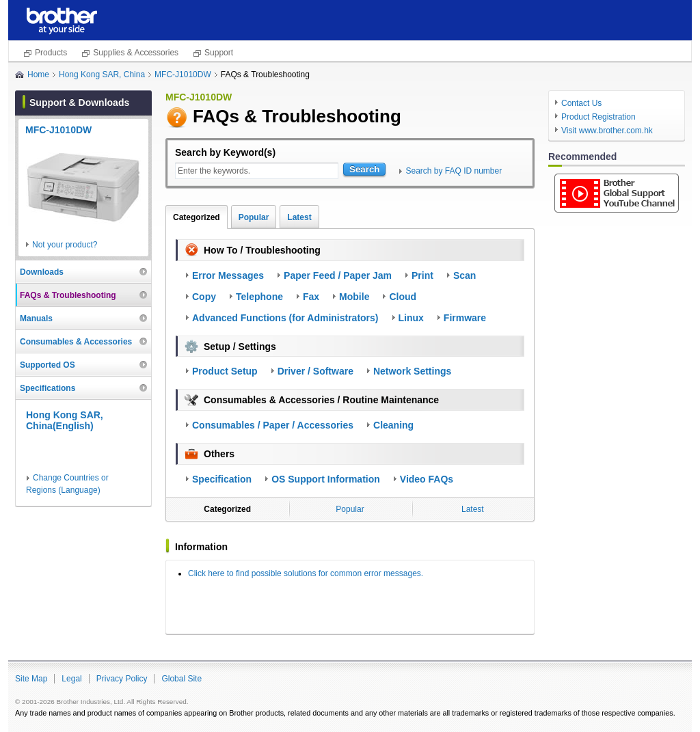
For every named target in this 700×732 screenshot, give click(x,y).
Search (364, 169)
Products (51, 53)
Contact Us (581, 103)
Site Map (31, 679)
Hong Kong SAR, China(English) (65, 421)
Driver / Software (315, 371)
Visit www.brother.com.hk (607, 131)
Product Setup (225, 371)
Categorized (197, 217)
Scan (465, 275)
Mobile (354, 297)
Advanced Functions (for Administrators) (285, 318)
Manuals (36, 318)
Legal (71, 679)
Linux (411, 318)
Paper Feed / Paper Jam (338, 275)
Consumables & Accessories (76, 342)
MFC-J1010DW (183, 74)
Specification (222, 479)
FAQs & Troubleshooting (68, 295)
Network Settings (412, 371)
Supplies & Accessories (136, 53)
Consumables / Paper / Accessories (273, 425)
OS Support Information (326, 479)
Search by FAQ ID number (454, 171)
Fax (311, 297)
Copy (204, 297)
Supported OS (48, 365)
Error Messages (228, 275)
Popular (254, 217)
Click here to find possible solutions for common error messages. (306, 573)
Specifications (48, 388)
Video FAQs (427, 479)
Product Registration (598, 117)
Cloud (403, 297)
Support (219, 53)
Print (422, 275)
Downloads (42, 272)
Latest (299, 217)
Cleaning (393, 425)
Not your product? (65, 245)
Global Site (181, 679)
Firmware (465, 318)
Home (38, 74)
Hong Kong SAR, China (102, 74)
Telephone (259, 297)
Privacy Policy (122, 679)
